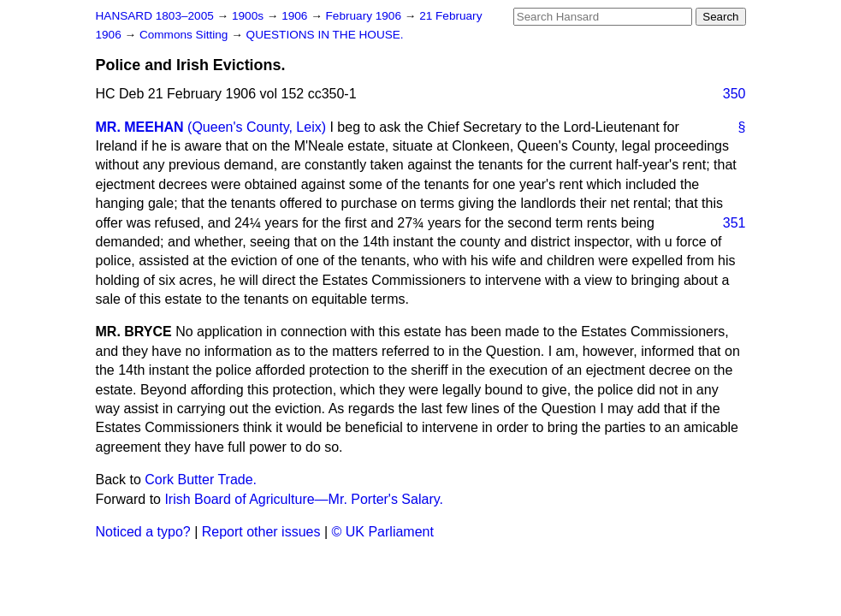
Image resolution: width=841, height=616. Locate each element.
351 (734, 223)
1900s (249, 16)
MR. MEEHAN (140, 127)
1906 (296, 16)
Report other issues (261, 532)
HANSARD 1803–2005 (155, 16)
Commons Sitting (185, 35)
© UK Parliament (383, 532)
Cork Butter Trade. (201, 480)
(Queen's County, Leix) (257, 127)
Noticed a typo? (143, 532)
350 (734, 94)
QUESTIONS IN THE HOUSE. (325, 35)
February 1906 (365, 16)
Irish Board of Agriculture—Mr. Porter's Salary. (304, 499)
